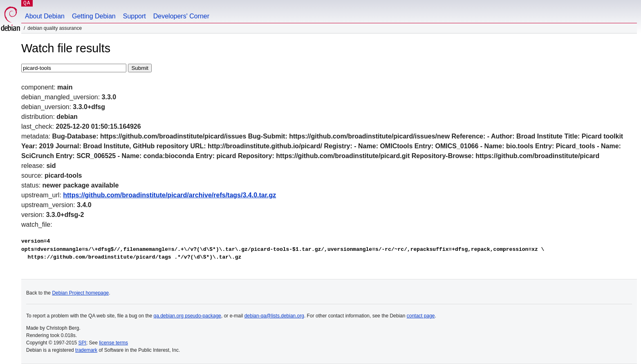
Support (134, 16)
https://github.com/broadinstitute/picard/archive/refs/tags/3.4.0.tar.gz (169, 195)
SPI (82, 343)
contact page (421, 316)
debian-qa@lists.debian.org (274, 316)
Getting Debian (94, 16)
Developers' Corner (181, 16)
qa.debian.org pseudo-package (187, 316)
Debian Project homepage (80, 293)
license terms (113, 343)
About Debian (45, 16)
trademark (86, 350)
